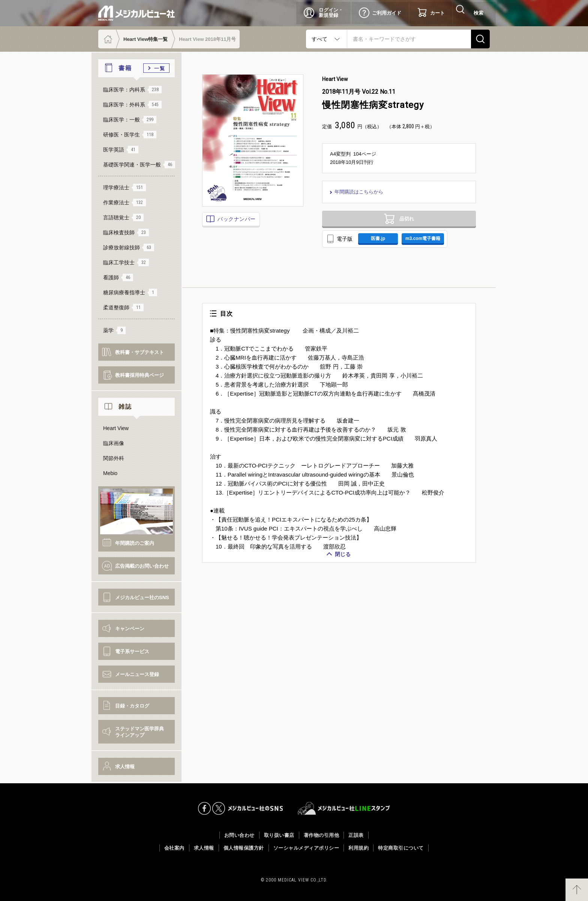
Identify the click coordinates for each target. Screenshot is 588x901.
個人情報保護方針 (244, 848)
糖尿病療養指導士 (130, 292)
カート (437, 13)
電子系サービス (132, 651)
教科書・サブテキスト (139, 352)
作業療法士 (124, 202)
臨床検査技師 (126, 232)
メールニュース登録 (137, 674)
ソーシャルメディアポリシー (306, 848)
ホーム (107, 39)
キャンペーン (130, 629)
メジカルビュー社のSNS (142, 597)
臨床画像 (114, 443)
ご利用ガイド (387, 13)
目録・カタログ (132, 706)
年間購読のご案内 (135, 543)
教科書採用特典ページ (139, 375)
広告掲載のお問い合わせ (142, 566)
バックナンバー (236, 219)
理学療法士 (124, 187)
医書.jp (381, 244)
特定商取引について (401, 848)
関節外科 (114, 458)
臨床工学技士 (126, 262)
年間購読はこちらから (360, 192)
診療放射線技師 (129, 247)
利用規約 (358, 848)
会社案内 (174, 848)
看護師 (118, 277)
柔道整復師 (123, 307)
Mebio (110, 473)
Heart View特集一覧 (145, 39)
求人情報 (125, 767)
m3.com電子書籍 (431, 244)
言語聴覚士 (123, 217)
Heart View (116, 428)
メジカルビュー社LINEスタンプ (344, 808)
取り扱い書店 (279, 835)
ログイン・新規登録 (331, 13)
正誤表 (356, 835)
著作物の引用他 (322, 835)
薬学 (114, 330)
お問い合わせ (239, 835)
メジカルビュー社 (136, 13)
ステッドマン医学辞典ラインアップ (139, 732)
